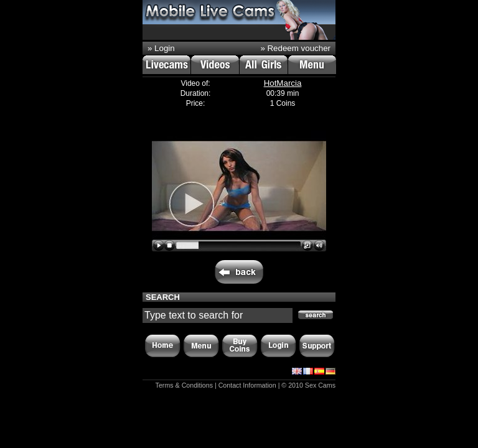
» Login (161, 48)
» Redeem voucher (295, 48)
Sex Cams (320, 385)
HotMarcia (283, 83)
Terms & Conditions (184, 385)
